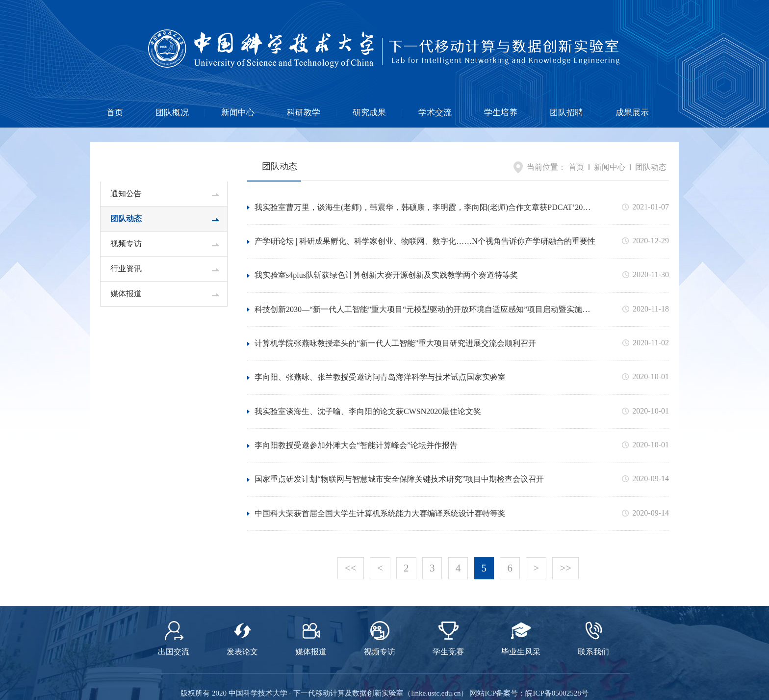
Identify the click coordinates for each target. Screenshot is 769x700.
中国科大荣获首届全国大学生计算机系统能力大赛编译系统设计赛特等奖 (380, 479)
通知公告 (126, 194)
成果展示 (632, 113)
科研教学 (304, 113)
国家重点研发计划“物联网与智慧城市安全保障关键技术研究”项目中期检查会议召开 (399, 449)
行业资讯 (126, 269)
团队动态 (126, 219)
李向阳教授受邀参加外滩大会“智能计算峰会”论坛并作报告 (356, 418)
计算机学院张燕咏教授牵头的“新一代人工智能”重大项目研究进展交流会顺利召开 (395, 327)
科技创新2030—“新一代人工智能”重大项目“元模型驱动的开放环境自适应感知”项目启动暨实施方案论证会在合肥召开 (422, 297)
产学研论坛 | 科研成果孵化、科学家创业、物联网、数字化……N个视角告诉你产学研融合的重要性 (425, 236)
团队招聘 (566, 113)
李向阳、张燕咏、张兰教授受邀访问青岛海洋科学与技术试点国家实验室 (380, 357)
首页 (115, 113)
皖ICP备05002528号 (557, 650)
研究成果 (369, 113)
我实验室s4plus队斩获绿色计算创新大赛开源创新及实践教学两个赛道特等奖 (386, 266)
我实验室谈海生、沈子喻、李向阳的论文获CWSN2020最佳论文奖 (368, 388)
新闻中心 (238, 113)
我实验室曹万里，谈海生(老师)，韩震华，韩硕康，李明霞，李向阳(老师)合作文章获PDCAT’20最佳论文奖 (423, 206)
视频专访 (126, 244)
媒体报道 (126, 294)
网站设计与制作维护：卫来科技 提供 (384, 685)
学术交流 (435, 113)
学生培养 (501, 113)
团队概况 (172, 113)
